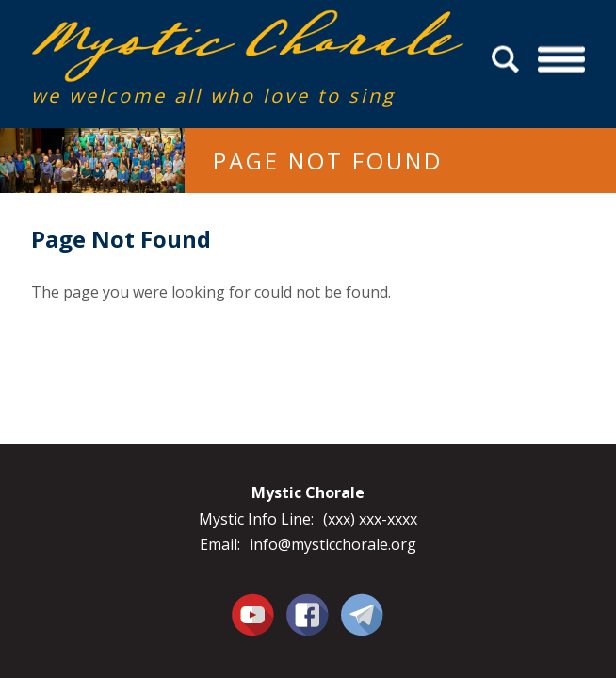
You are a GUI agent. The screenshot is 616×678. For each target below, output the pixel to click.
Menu (562, 60)
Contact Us (362, 614)
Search (508, 60)
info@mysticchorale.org (333, 544)
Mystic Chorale (139, 30)
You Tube (253, 614)
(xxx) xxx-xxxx (370, 519)
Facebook (308, 604)
